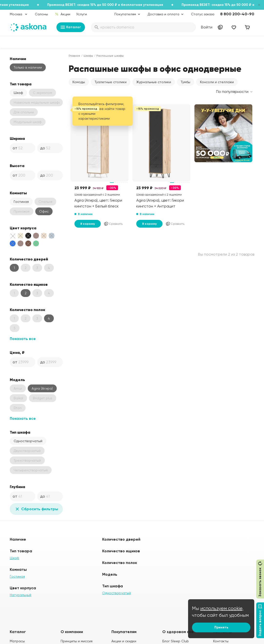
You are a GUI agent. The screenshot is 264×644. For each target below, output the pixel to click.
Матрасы (17, 641)
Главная (74, 56)
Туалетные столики (111, 82)
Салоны (41, 14)
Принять (221, 627)
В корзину (88, 224)
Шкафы (88, 56)
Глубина (17, 487)
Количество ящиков (29, 284)
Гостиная (21, 202)
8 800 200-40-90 (237, 14)
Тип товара (21, 84)
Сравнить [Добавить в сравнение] (113, 224)
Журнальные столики (154, 82)
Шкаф (18, 93)
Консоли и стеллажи (217, 82)
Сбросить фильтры (36, 509)
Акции (63, 14)
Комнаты (18, 193)
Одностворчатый (28, 441)
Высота (17, 166)
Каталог (71, 27)
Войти (207, 27)
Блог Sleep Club (176, 641)
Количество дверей (29, 259)
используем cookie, (222, 608)
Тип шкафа (20, 432)
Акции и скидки (124, 641)
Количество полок (27, 310)
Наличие (18, 59)
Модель (17, 380)
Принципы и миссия (77, 641)
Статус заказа (203, 14)
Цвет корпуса (23, 228)
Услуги (82, 14)
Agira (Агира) (42, 388)
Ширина (17, 138)
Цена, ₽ (17, 352)
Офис (44, 211)
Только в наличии (28, 67)
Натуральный (21, 595)
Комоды (79, 82)
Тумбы (186, 82)
